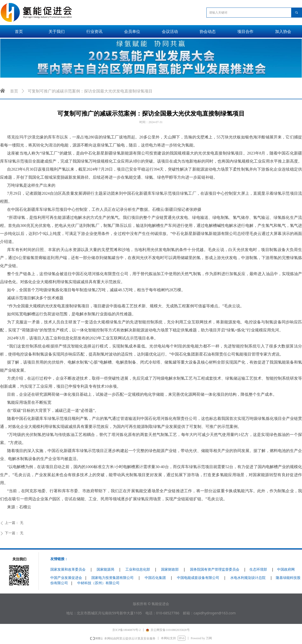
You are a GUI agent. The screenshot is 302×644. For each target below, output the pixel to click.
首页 (14, 91)
